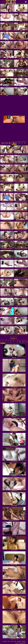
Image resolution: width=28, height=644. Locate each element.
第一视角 (7, 36)
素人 (21, 82)
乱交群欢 (7, 64)
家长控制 (24, 641)
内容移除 (19, 641)
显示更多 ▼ (14, 338)
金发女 (7, 82)
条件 (9, 641)
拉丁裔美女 (21, 73)
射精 (7, 46)
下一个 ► (25, 342)
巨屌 (7, 55)
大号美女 (21, 55)
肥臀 (7, 92)
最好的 (14, 143)
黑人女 (21, 64)
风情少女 (7, 18)
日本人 (7, 9)
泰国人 (21, 92)
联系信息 (5, 641)
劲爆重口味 (21, 36)
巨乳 (7, 27)
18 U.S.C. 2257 (13, 641)
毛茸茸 (21, 27)
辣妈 (21, 18)
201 (20, 342)
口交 (21, 9)
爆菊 (7, 73)
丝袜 (21, 46)
